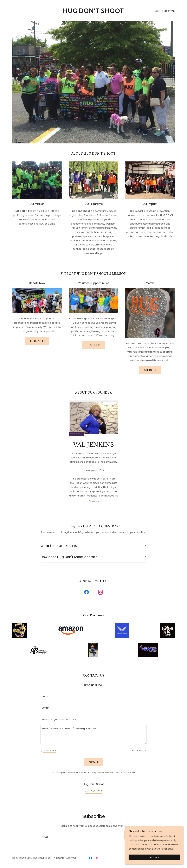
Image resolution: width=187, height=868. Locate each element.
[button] (94, 501)
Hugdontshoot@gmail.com (78, 532)
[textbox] (93, 694)
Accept (154, 858)
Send (93, 762)
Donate (37, 341)
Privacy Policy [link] (104, 773)
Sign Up (93, 345)
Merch (150, 370)
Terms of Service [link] (122, 773)
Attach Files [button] (50, 751)
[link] (94, 12)
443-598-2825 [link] (165, 11)
